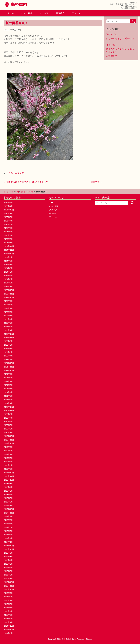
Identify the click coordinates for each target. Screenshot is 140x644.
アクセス (76, 13)
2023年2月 (8, 327)
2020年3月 (8, 425)
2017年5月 (8, 531)
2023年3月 (8, 323)
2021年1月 (8, 403)
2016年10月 (9, 549)
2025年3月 (8, 235)
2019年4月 (8, 462)
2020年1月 (8, 432)
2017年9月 (8, 516)
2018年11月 (9, 476)
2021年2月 (8, 400)
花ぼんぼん (112, 34)
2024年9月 (8, 257)
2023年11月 (9, 294)
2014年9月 (8, 633)
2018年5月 (8, 495)
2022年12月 (9, 334)
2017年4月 (8, 535)
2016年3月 (8, 571)
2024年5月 (8, 272)
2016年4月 (8, 568)
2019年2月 (8, 469)
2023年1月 (8, 330)
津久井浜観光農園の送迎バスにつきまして (26, 182)
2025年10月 (9, 210)
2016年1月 (8, 578)
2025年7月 (8, 221)
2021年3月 (8, 396)
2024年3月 (8, 279)
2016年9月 (8, 553)
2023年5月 (8, 316)
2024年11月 (9, 250)
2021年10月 (9, 370)
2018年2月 (8, 502)
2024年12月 (9, 246)
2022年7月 (8, 349)
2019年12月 (9, 436)
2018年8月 (8, 484)
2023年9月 (8, 301)
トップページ (9, 192)
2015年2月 (8, 619)
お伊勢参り (112, 56)
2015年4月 (8, 611)
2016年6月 (8, 564)
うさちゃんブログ (15, 173)
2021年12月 (9, 363)
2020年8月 (8, 414)
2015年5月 (8, 608)
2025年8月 (8, 217)
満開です (96, 182)
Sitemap (89, 639)
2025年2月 (8, 239)
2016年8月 (8, 557)
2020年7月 (8, 418)
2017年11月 (9, 513)
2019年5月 (8, 458)
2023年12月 (9, 290)
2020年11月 (9, 411)
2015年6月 (8, 604)
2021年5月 (8, 389)
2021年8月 (8, 378)
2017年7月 (8, 524)
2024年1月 (8, 286)
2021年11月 (9, 367)
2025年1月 (8, 243)
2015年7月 (8, 600)
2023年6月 (8, 312)
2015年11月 (9, 586)
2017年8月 (8, 520)
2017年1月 (8, 542)
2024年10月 (9, 254)
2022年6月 (8, 352)
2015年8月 (8, 597)
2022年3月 (8, 359)
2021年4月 (8, 392)
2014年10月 (9, 630)
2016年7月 (8, 560)
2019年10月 (9, 443)
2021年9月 (8, 374)
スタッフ (44, 13)
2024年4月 (8, 276)
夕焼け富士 (112, 45)
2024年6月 (8, 268)
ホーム (11, 13)
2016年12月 (9, 546)
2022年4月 (8, 356)
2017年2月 (8, 538)
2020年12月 (9, 407)
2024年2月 (8, 283)
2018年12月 (9, 473)
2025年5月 (8, 228)
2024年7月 (8, 265)
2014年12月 (9, 626)
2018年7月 (8, 487)
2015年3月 (8, 615)
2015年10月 (9, 589)
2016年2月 (8, 575)
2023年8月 (8, 305)
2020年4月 (8, 422)
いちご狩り (27, 13)
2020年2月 (8, 429)
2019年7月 (8, 454)
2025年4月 (8, 232)
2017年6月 (8, 527)
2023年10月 (9, 297)
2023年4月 (8, 319)
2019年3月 (8, 465)
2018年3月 (8, 498)
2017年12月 (9, 509)
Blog (17, 192)
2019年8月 (8, 451)
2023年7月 (8, 308)
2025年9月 (8, 213)
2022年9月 (8, 341)
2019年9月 (8, 447)
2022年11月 (9, 338)
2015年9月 (8, 593)
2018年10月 (9, 480)
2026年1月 (8, 206)
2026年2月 (8, 203)
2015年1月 (8, 622)
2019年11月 (9, 440)
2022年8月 (8, 345)
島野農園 (65, 639)
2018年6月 (8, 491)
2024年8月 (8, 261)
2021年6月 (8, 385)
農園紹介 (60, 13)
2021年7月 (8, 381)
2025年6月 (8, 224)
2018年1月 (8, 505)
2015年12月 (9, 582)
